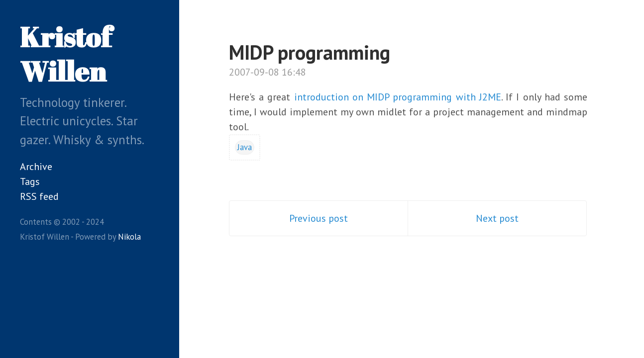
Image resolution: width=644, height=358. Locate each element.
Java (245, 147)
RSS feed (39, 196)
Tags (30, 181)
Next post (497, 218)
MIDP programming (310, 52)
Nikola (129, 237)
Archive (36, 167)
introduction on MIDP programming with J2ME (398, 97)
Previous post (319, 218)
